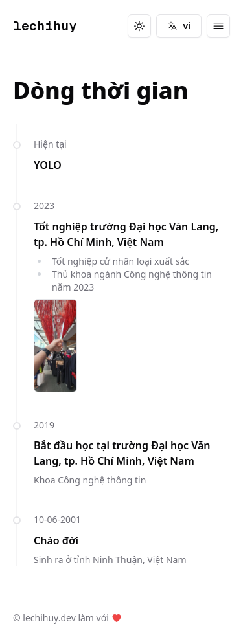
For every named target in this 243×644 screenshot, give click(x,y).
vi (179, 26)
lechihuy (45, 26)
